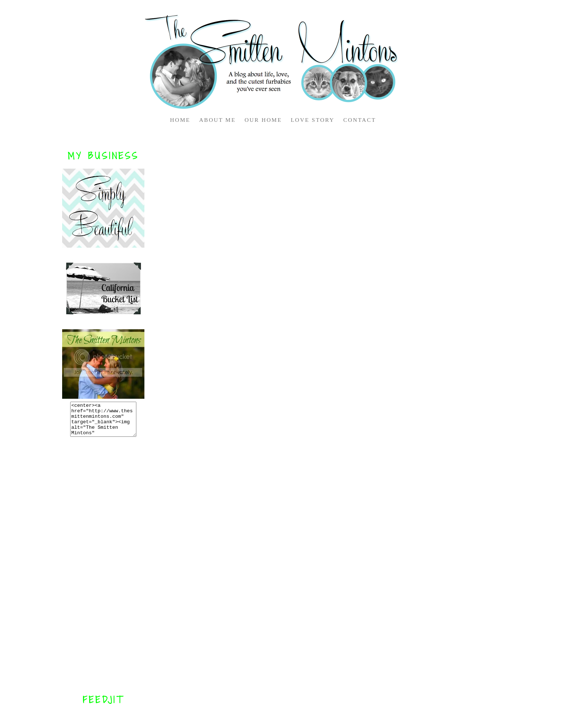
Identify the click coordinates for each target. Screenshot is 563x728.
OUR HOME (263, 120)
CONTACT (360, 120)
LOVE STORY (313, 120)
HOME (180, 120)
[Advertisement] (103, 565)
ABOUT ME (218, 120)
